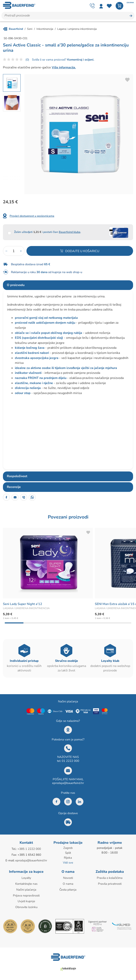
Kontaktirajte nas (26, 883)
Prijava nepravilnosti (26, 895)
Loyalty (26, 877)
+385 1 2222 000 (29, 849)
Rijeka (68, 857)
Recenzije (14, 487)
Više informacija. (64, 68)
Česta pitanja (68, 889)
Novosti (68, 877)
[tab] (68, 285)
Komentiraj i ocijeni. (80, 60)
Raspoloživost (17, 476)
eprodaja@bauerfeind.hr (68, 783)
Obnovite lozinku (26, 906)
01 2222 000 (70, 761)
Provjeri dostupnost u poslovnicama (32, 216)
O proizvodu (16, 285)
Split (68, 853)
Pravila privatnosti (110, 883)
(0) (27, 60)
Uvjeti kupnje (26, 900)
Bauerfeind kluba (70, 232)
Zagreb (68, 848)
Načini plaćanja (26, 889)
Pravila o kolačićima (110, 877)
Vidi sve (68, 862)
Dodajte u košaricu (82, 251)
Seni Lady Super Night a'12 (23, 604)
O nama (68, 883)
